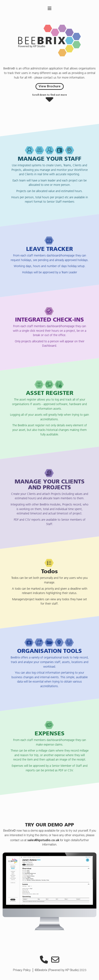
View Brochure (50, 86)
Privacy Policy (22, 970)
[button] (49, 99)
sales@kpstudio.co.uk (43, 840)
